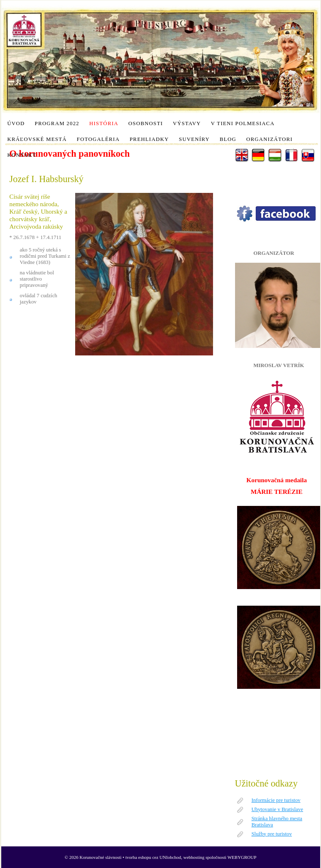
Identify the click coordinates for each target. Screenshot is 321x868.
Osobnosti (146, 123)
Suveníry (194, 139)
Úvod (16, 123)
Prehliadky (149, 139)
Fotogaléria (98, 139)
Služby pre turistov (272, 834)
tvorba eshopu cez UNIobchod (153, 857)
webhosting (194, 857)
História (104, 123)
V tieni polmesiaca (243, 123)
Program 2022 (57, 123)
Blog (228, 139)
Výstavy (187, 123)
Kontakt (22, 155)
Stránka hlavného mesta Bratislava (277, 822)
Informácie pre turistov (276, 800)
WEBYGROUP (242, 857)
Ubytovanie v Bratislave (277, 809)
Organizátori (270, 139)
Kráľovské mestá (37, 139)
